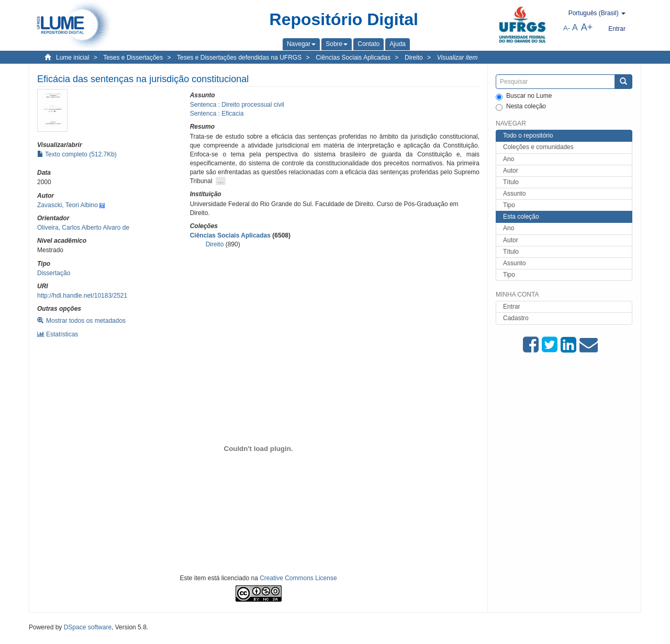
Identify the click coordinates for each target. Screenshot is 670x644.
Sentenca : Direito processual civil (237, 105)
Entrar (512, 307)
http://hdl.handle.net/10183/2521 (82, 296)
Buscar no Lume (524, 96)
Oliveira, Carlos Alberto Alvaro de (83, 228)
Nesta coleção (521, 107)
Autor (511, 171)
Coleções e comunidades (538, 147)
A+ (587, 27)
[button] (301, 44)
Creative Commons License (298, 578)
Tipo (509, 205)
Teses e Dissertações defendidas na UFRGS (239, 58)
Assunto (514, 194)
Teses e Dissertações (133, 58)
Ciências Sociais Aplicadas (353, 58)
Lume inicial (72, 58)
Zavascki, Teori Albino (68, 205)
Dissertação (54, 273)
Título (511, 182)
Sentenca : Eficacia (217, 114)
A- (567, 28)
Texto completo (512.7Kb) (77, 154)
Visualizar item (457, 58)
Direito (414, 58)
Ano (509, 159)
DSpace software (88, 627)
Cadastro (516, 318)
